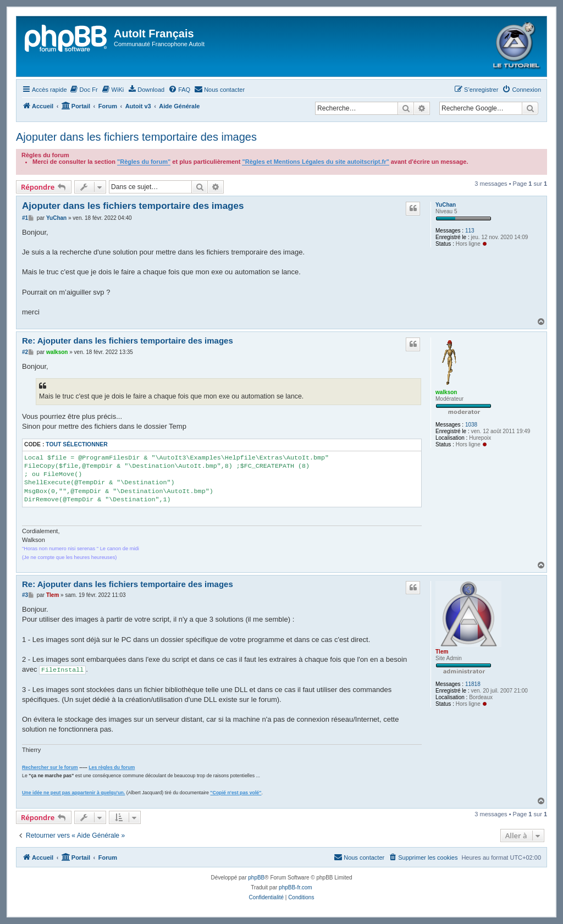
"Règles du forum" (144, 162)
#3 (25, 595)
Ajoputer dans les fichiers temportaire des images (136, 137)
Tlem (442, 652)
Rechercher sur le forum (50, 767)
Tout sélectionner (76, 444)
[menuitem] (84, 90)
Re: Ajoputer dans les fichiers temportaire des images (128, 341)
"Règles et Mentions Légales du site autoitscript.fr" (315, 162)
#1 (25, 218)
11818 (473, 684)
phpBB (256, 878)
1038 (471, 425)
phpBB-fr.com (296, 887)
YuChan (446, 205)
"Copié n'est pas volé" (236, 793)
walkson (446, 392)
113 (470, 231)
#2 (25, 352)
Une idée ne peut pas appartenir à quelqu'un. (73, 793)
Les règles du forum (112, 767)
